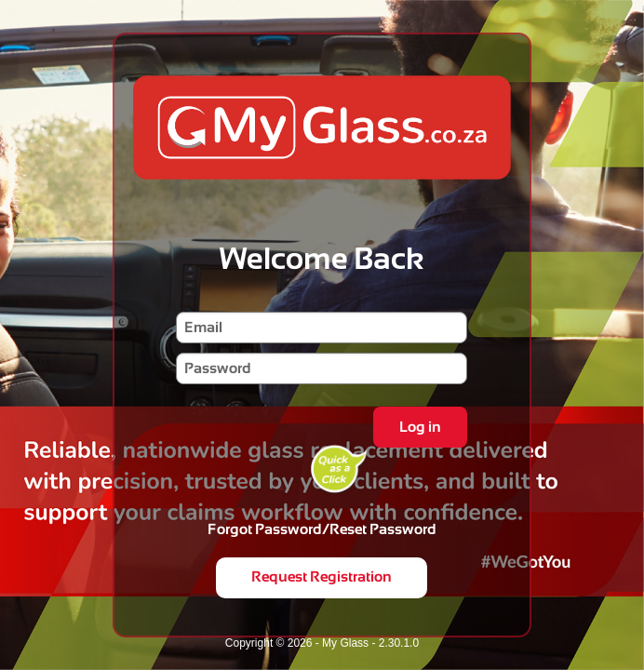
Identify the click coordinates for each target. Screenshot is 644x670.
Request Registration (322, 576)
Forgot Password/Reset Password (322, 529)
